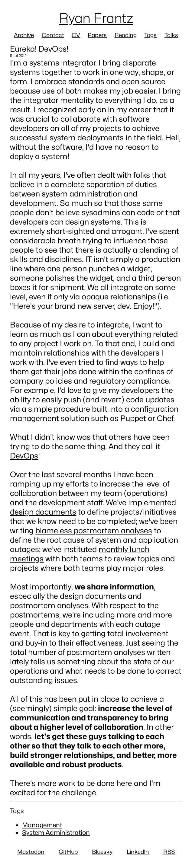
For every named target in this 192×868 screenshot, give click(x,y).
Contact (53, 35)
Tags (150, 35)
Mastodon (31, 852)
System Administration (56, 833)
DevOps (24, 456)
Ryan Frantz (96, 18)
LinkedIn (138, 852)
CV (76, 35)
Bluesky (102, 852)
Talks (171, 35)
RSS (169, 852)
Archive (24, 35)
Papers (97, 35)
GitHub (68, 852)
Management (42, 825)
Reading (126, 35)
